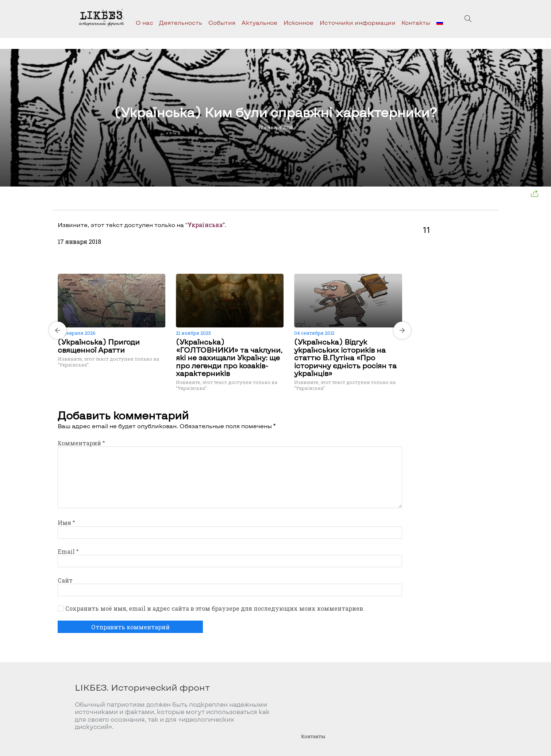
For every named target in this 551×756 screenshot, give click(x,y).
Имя (66, 523)
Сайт (65, 580)
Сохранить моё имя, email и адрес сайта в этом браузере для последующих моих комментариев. (215, 609)
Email (68, 551)
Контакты (416, 22)
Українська (205, 225)
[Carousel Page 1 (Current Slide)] (228, 272)
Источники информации (358, 22)
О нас (145, 22)
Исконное (298, 22)
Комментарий (81, 443)
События (222, 22)
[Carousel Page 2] (232, 272)
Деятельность (181, 22)
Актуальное (259, 22)
